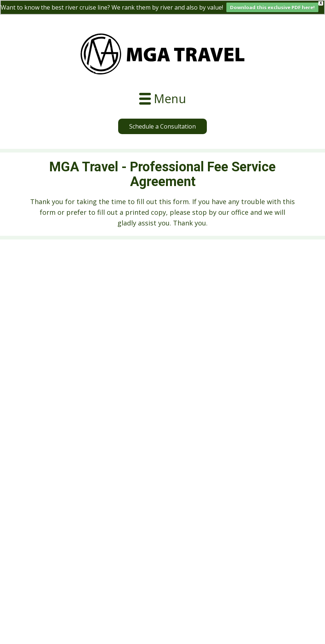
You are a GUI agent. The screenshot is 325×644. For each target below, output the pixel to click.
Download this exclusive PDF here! (272, 7)
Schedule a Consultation (162, 126)
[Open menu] (162, 99)
